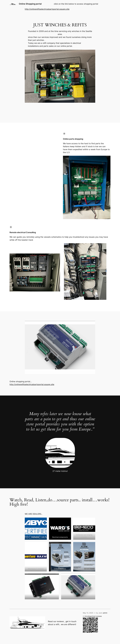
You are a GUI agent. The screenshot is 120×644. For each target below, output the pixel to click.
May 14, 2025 (88, 613)
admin (105, 613)
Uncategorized (90, 616)
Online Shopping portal (30, 4)
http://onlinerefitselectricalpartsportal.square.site (47, 9)
